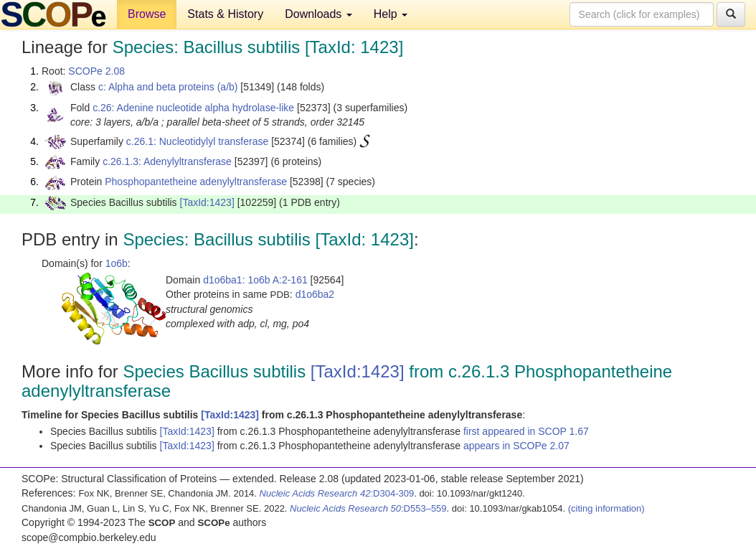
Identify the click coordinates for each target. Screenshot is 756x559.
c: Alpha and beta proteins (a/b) (168, 87)
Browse (147, 14)
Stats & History (225, 14)
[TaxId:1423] (207, 202)
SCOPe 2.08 (96, 71)
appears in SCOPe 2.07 (516, 446)
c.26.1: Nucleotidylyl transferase (197, 141)
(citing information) (606, 508)
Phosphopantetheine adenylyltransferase (196, 182)
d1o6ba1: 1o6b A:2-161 (255, 280)
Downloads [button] (318, 14)
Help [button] (391, 14)
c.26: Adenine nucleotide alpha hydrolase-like (193, 108)
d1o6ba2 (315, 294)
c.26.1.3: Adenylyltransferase (167, 161)
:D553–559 (368, 508)
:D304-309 (337, 493)
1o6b (117, 263)
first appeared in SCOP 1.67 (526, 431)
